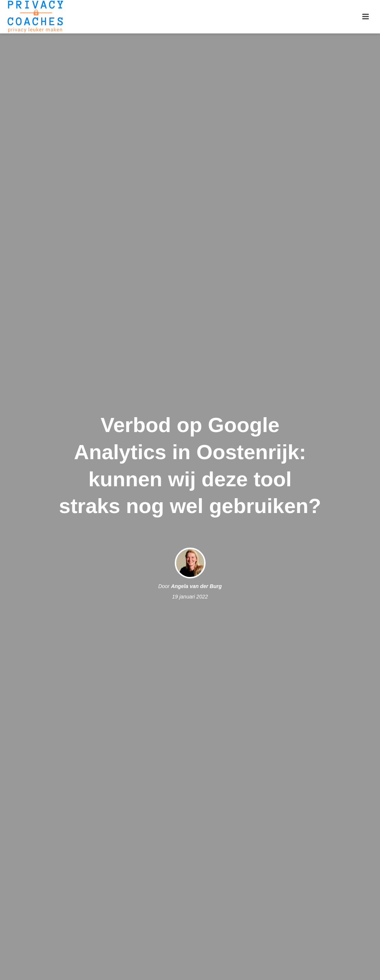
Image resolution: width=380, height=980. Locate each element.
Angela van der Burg (196, 586)
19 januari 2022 (190, 597)
